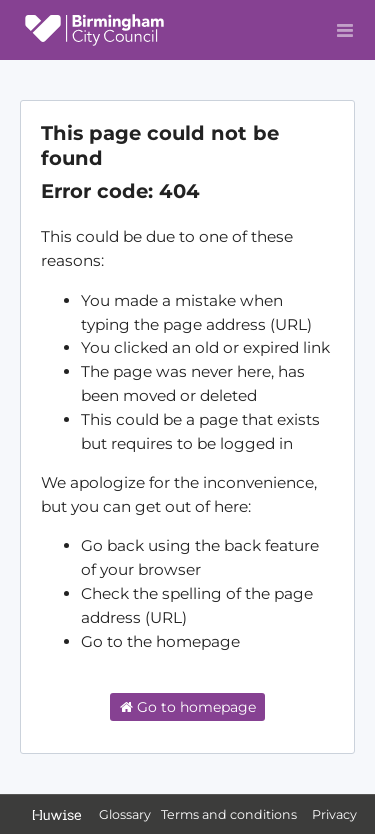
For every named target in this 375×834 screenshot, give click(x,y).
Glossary (125, 814)
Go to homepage (188, 707)
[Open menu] (345, 30)
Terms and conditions (230, 814)
